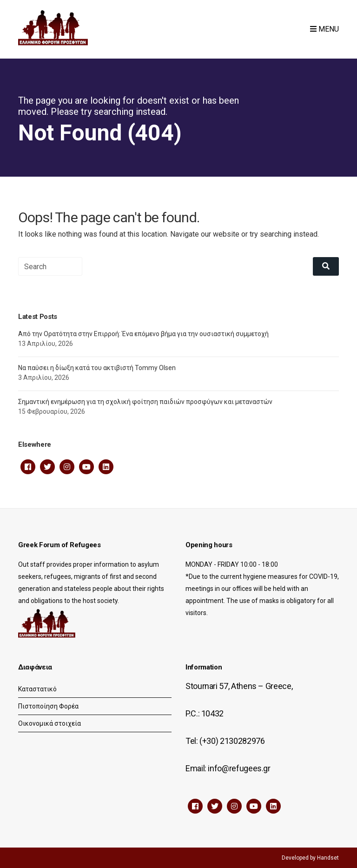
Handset (328, 858)
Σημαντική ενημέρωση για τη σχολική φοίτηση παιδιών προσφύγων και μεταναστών (145, 402)
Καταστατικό (37, 689)
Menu (324, 29)
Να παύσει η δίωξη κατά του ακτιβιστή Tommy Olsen (97, 368)
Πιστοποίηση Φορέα (48, 706)
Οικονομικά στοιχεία (50, 723)
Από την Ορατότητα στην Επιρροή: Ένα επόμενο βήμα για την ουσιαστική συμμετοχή (143, 334)
